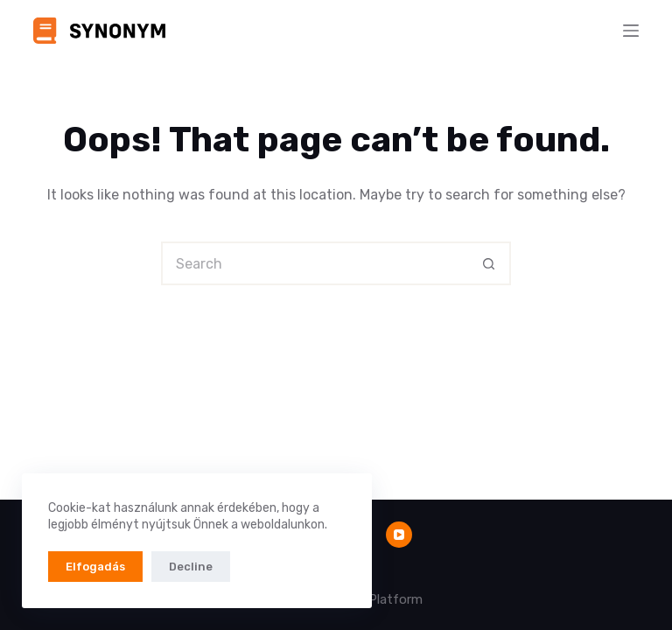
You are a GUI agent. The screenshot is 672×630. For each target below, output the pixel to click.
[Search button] (489, 263)
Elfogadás (95, 567)
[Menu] (631, 31)
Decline (191, 567)
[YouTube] (399, 535)
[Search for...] (314, 263)
